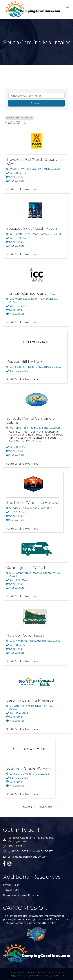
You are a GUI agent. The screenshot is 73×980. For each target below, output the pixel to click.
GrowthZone (44, 807)
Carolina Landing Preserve (30, 700)
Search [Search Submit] (36, 103)
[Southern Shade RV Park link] (29, 749)
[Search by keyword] (36, 96)
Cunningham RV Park (26, 567)
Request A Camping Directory (21, 895)
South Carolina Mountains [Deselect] (20, 118)
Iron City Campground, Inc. (30, 293)
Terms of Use (11, 890)
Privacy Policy (11, 885)
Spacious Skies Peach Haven (32, 228)
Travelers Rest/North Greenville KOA (34, 161)
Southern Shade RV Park (29, 768)
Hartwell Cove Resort (25, 635)
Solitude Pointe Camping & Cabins (31, 420)
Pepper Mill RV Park (24, 361)
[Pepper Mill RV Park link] (35, 342)
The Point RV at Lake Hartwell (33, 503)
